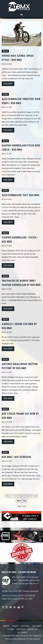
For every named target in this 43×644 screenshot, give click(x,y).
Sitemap (11, 629)
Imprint (6, 626)
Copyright (25, 626)
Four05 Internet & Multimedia (15, 639)
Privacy (15, 626)
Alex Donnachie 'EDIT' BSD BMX (21, 195)
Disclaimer (37, 626)
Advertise (21, 629)
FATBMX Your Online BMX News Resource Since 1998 (22, 6)
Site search (22, 632)
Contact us (32, 629)
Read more (8, 84)
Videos (5, 51)
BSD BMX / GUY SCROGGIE (16, 457)
